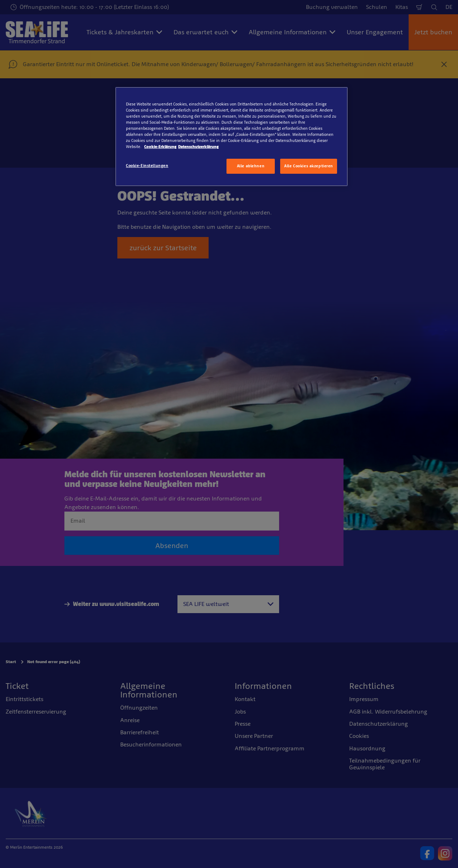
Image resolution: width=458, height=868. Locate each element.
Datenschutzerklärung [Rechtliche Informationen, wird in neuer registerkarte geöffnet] (198, 147)
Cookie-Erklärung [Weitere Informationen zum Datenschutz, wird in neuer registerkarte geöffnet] (160, 147)
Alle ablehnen (251, 166)
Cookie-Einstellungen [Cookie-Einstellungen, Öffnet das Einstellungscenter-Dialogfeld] (147, 166)
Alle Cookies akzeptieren (309, 166)
